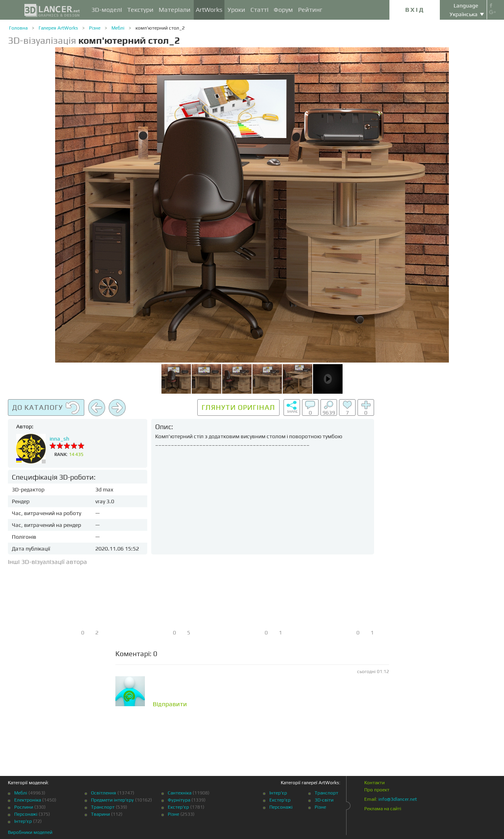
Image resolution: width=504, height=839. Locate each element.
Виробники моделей (30, 832)
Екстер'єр (178, 807)
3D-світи (324, 800)
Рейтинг (310, 10)
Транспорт (103, 807)
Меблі (118, 28)
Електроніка (28, 800)
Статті (259, 10)
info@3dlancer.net (398, 799)
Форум (283, 10)
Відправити (170, 704)
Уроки (236, 10)
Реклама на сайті (383, 809)
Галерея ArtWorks (58, 28)
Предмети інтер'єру (112, 800)
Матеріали (175, 10)
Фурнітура (179, 800)
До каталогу (46, 408)
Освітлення (104, 793)
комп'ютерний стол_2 (160, 28)
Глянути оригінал (238, 407)
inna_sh (59, 439)
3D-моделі (107, 10)
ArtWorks (209, 10)
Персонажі (26, 814)
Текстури (140, 10)
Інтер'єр (23, 821)
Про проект (377, 790)
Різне (95, 28)
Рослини (24, 807)
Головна (18, 28)
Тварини (100, 814)
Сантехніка (180, 793)
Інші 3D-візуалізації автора (47, 562)
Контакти (374, 783)
